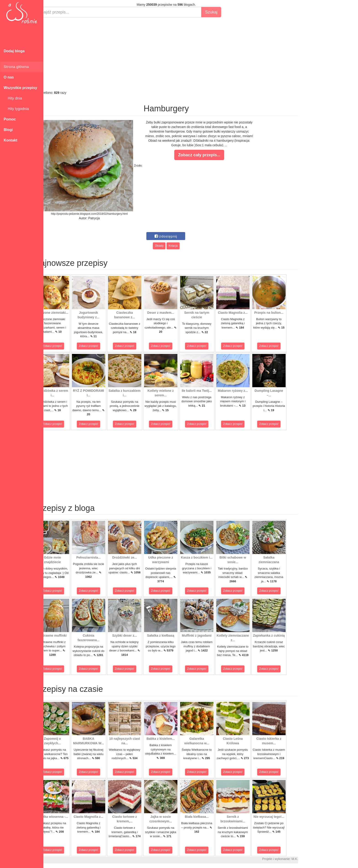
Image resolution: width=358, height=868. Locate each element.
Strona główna (16, 67)
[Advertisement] (178, 54)
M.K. (306, 859)
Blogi (8, 130)
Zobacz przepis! (64, 346)
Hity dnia (13, 98)
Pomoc (10, 119)
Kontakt (11, 140)
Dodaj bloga (14, 51)
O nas (9, 77)
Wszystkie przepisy (20, 88)
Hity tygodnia (16, 109)
